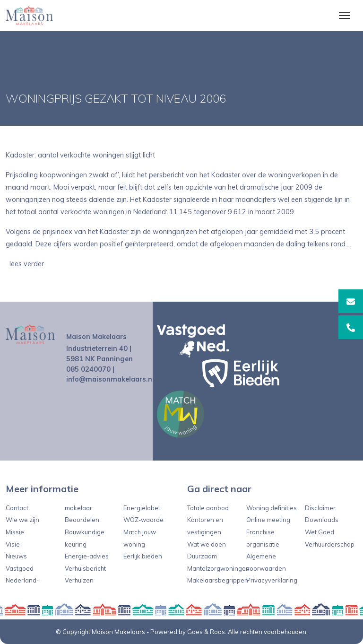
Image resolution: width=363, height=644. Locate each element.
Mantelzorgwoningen (218, 568)
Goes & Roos (206, 632)
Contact (17, 508)
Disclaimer (320, 508)
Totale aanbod (208, 508)
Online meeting (268, 520)
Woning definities (272, 508)
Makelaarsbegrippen (218, 580)
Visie (13, 544)
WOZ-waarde (143, 520)
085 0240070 (88, 369)
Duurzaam (202, 556)
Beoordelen (82, 520)
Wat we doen (207, 544)
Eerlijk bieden (143, 556)
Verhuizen (79, 580)
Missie (15, 532)
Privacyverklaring (272, 580)
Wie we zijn (22, 520)
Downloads (322, 520)
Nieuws (16, 556)
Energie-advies (87, 556)
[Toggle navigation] (344, 16)
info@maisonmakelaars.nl (110, 379)
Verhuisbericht (85, 568)
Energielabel (142, 508)
